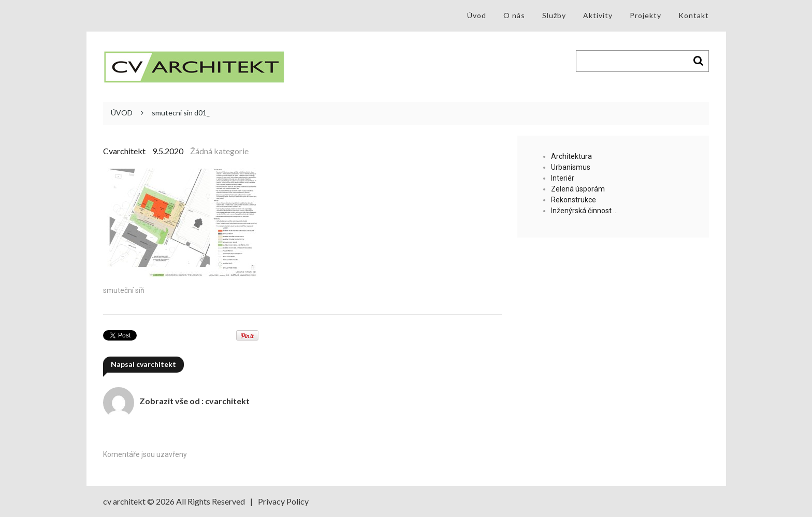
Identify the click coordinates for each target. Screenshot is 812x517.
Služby (554, 15)
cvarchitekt (124, 151)
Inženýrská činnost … (584, 211)
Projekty (646, 15)
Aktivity (598, 15)
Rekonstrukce (574, 200)
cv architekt (124, 501)
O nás (514, 15)
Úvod (477, 15)
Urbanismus (571, 167)
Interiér (563, 178)
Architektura (571, 156)
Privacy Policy (283, 501)
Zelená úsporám (578, 189)
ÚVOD (122, 113)
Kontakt (694, 15)
